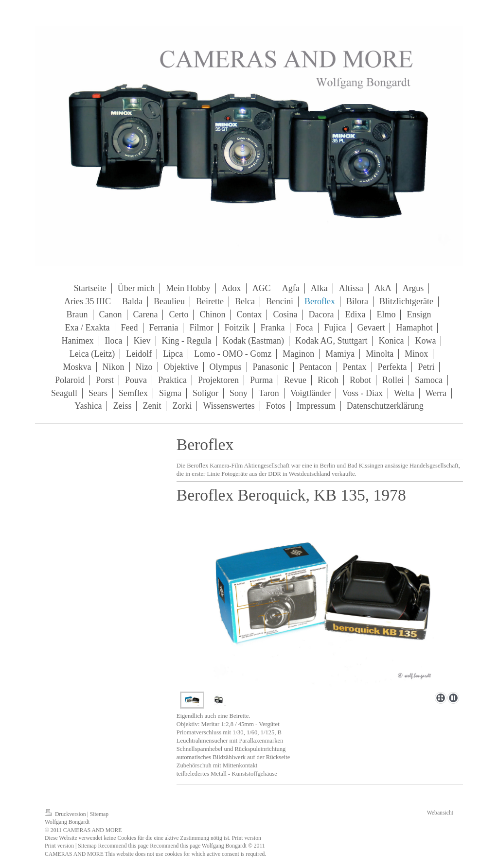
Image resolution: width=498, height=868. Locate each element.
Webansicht (440, 813)
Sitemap (99, 814)
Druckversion (66, 814)
